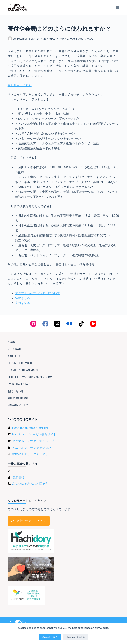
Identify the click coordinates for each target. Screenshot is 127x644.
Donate (15, 349)
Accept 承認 (50, 637)
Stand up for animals (23, 370)
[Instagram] (33, 324)
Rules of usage (18, 398)
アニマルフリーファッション (32, 448)
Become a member (20, 363)
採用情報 (18, 478)
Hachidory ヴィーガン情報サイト (34, 434)
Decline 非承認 (76, 637)
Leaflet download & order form (30, 377)
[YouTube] (93, 324)
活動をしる (23, 298)
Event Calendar (19, 384)
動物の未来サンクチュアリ (30, 454)
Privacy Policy (18, 405)
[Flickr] (69, 324)
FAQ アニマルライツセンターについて (79, 39)
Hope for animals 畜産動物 (30, 428)
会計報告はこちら (20, 85)
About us (14, 356)
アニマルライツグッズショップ (33, 441)
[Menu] (118, 7)
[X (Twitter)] (57, 324)
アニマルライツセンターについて (38, 293)
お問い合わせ (16, 391)
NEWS (11, 342)
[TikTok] (81, 324)
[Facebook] (45, 324)
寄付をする (23, 303)
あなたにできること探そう (30, 484)
